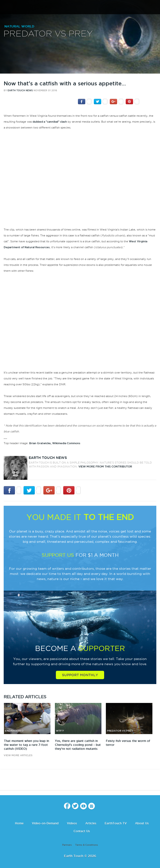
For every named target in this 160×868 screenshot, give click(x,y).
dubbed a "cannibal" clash (50, 122)
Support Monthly (80, 675)
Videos (72, 823)
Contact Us (82, 831)
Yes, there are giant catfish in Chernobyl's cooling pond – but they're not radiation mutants (78, 745)
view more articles (18, 755)
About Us (142, 823)
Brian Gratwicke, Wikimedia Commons (55, 443)
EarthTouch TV (116, 823)
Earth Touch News (20, 91)
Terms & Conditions (87, 845)
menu (6, 7)
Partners (67, 845)
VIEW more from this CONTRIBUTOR (105, 466)
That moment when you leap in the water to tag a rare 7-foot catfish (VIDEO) (26, 745)
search (154, 8)
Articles (91, 823)
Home (19, 823)
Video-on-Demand (45, 823)
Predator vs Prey (48, 34)
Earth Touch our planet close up (80, 7)
